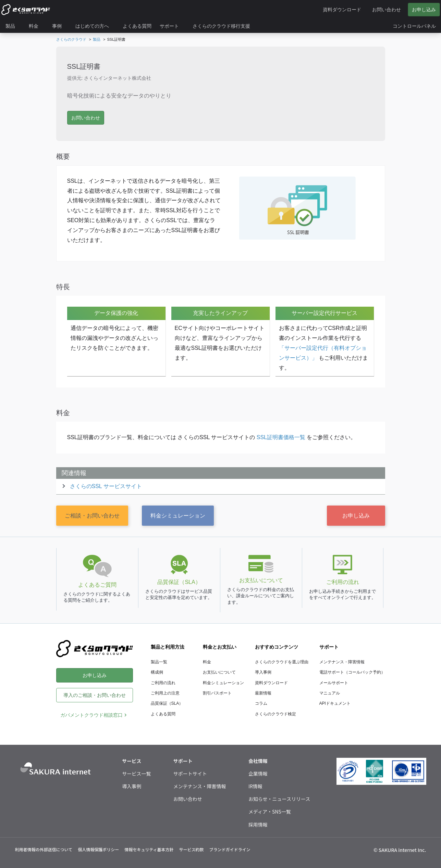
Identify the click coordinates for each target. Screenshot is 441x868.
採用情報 (258, 825)
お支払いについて (219, 672)
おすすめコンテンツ (277, 647)
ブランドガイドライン (230, 849)
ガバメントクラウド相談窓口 (91, 715)
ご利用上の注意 (165, 693)
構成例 (157, 672)
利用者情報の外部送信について (44, 849)
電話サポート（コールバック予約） (352, 672)
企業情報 (258, 774)
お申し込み (356, 516)
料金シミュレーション (178, 516)
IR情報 (255, 786)
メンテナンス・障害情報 (342, 662)
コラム (261, 703)
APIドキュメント (335, 703)
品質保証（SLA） (167, 703)
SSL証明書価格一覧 (281, 437)
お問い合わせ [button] (86, 118)
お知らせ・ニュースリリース (279, 799)
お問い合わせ (188, 799)
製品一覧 (159, 662)
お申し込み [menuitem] (424, 10)
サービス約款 (191, 849)
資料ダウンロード (271, 683)
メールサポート (334, 683)
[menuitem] (13, 26)
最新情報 (263, 693)
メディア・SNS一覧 (270, 812)
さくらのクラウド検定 (275, 714)
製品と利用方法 (168, 647)
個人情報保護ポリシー (98, 849)
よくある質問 (163, 714)
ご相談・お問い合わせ (92, 516)
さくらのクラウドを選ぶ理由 (282, 662)
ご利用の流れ (163, 683)
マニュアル (330, 693)
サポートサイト (190, 774)
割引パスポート (217, 693)
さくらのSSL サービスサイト (106, 486)
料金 (207, 662)
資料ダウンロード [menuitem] (342, 10)
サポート (329, 647)
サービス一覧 (136, 774)
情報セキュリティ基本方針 (149, 849)
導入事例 (263, 672)
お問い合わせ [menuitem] (387, 10)
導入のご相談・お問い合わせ (95, 695)
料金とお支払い (220, 647)
